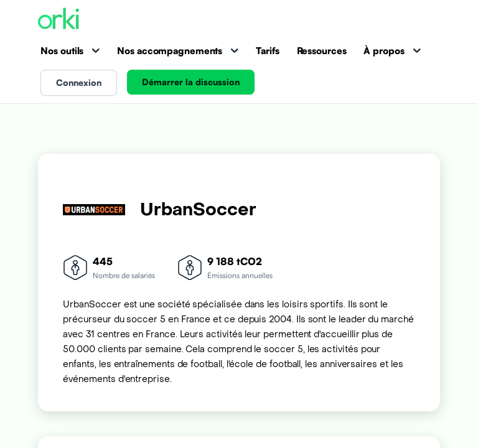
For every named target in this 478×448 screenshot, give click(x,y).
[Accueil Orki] (59, 20)
